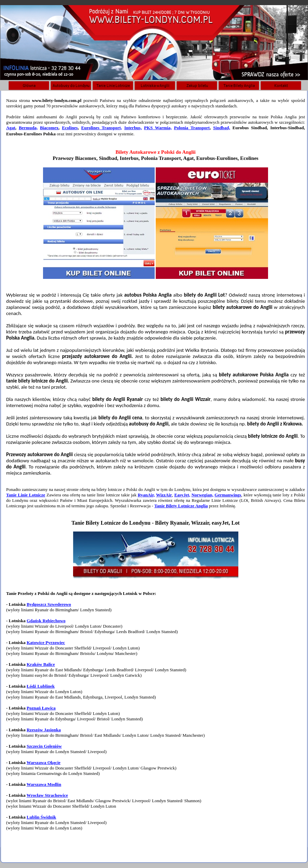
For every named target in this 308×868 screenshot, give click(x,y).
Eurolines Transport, (102, 128)
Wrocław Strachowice (47, 795)
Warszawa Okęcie (44, 762)
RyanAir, (146, 495)
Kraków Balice (41, 664)
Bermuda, (28, 128)
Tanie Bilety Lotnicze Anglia (181, 506)
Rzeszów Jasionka (44, 730)
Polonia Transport (192, 128)
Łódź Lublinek (41, 686)
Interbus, (133, 128)
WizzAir (164, 495)
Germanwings (228, 495)
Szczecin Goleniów (44, 746)
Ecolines (70, 128)
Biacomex (49, 128)
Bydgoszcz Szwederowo (49, 604)
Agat (11, 128)
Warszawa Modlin (44, 784)
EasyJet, (182, 495)
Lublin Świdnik (41, 817)
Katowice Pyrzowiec (46, 642)
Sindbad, (222, 128)
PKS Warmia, (158, 128)
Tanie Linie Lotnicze (26, 495)
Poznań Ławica (41, 708)
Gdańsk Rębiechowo (46, 621)
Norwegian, (202, 495)
